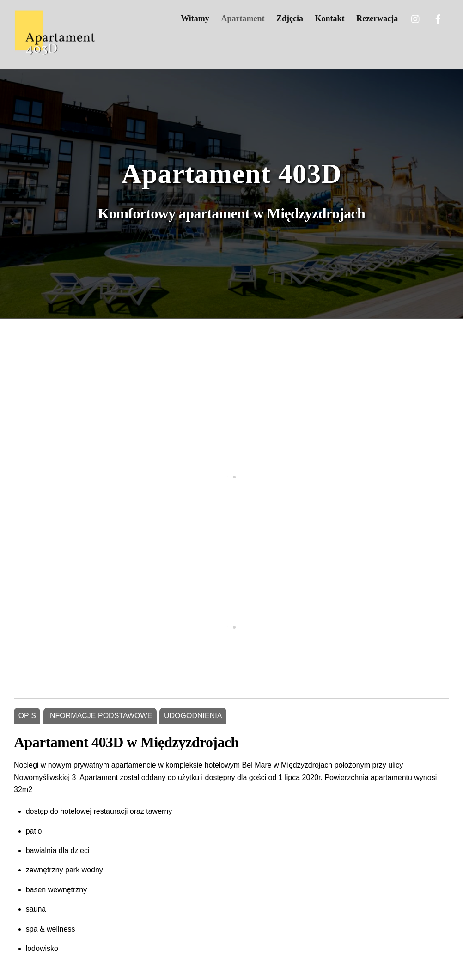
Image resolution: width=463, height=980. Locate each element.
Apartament (243, 18)
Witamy (195, 18)
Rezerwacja (377, 18)
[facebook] (438, 18)
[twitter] (416, 18)
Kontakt (330, 18)
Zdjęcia (290, 18)
